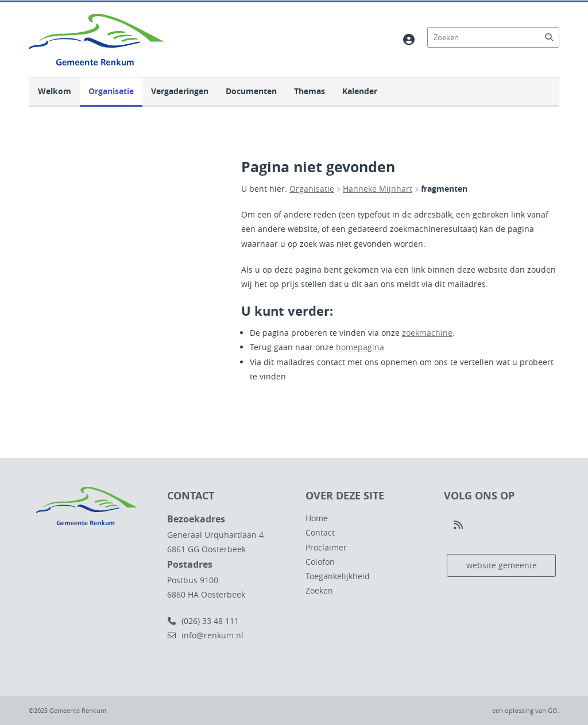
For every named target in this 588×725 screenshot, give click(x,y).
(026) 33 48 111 (203, 621)
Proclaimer (326, 547)
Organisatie (111, 91)
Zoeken (319, 590)
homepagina (360, 347)
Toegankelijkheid (338, 576)
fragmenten (444, 189)
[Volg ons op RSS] (458, 525)
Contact (320, 532)
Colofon (320, 562)
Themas (310, 91)
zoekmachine (427, 333)
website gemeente (502, 565)
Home (317, 518)
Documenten (251, 91)
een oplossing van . (526, 710)
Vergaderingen (180, 91)
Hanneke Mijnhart (378, 189)
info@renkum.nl (205, 635)
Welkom (55, 91)
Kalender (360, 91)
